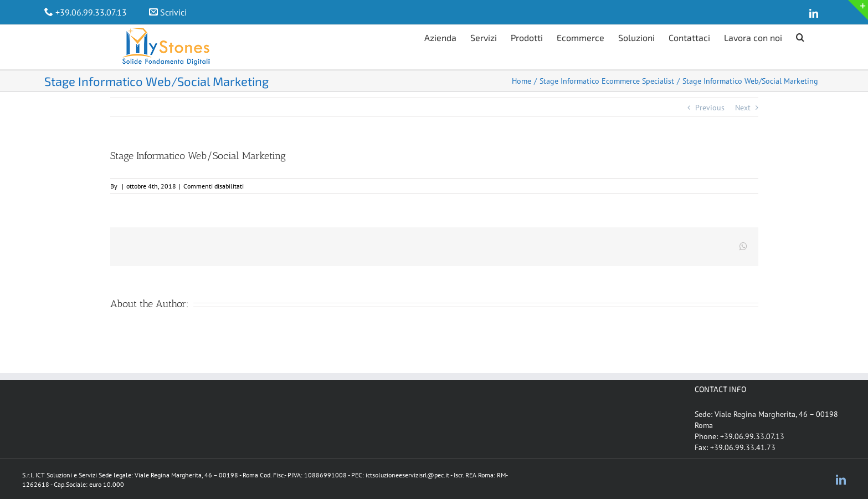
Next (743, 108)
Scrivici (173, 12)
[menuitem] (447, 36)
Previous (710, 108)
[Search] (800, 36)
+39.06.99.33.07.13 (91, 12)
